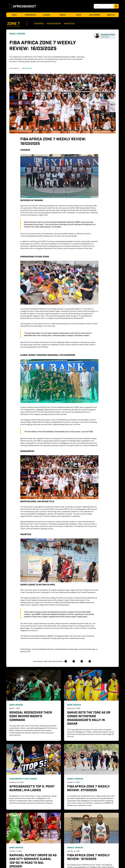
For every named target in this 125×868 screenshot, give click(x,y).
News (14, 15)
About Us (111, 15)
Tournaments (30, 15)
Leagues (46, 15)
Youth (79, 15)
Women (63, 15)
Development (95, 15)
